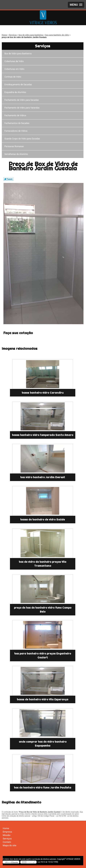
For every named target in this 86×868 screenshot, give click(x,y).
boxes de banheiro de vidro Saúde (43, 520)
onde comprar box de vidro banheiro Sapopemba (43, 744)
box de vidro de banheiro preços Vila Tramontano (43, 564)
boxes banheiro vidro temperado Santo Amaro (43, 435)
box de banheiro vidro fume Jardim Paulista (43, 788)
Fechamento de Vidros (16, 115)
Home (6, 828)
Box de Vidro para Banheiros (19, 54)
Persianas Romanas (15, 146)
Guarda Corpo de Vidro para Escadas (23, 139)
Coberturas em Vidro (15, 69)
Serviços (43, 46)
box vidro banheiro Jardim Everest (43, 477)
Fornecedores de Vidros (17, 131)
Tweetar (8, 179)
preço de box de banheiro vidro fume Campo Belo (43, 610)
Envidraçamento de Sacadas (19, 85)
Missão (7, 835)
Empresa (7, 832)
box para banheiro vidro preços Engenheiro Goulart (43, 656)
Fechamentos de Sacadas (18, 123)
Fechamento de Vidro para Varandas (23, 108)
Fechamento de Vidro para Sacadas (22, 100)
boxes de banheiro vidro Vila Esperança (43, 699)
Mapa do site (10, 845)
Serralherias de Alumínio (17, 154)
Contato (7, 842)
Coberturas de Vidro (15, 61)
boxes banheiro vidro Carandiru (43, 393)
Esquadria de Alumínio (16, 92)
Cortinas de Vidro (13, 77)
